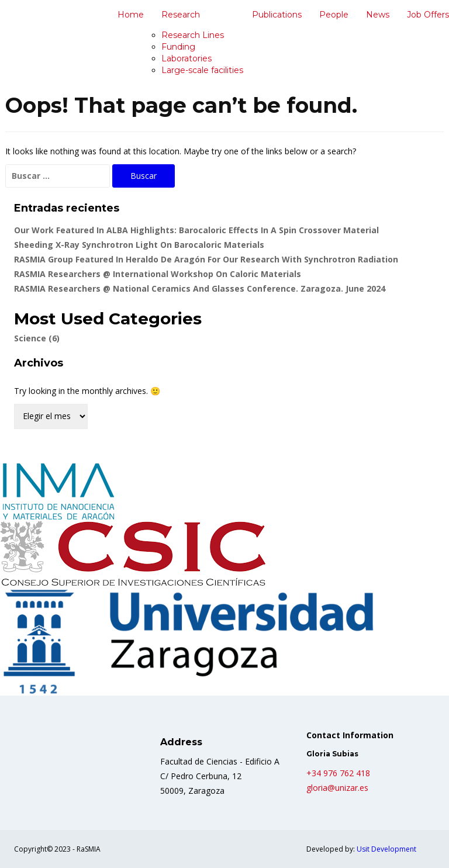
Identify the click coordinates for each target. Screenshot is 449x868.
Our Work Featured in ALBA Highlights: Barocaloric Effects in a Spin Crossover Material (196, 230)
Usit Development (386, 849)
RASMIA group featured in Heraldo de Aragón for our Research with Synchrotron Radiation (206, 259)
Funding (178, 47)
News (378, 15)
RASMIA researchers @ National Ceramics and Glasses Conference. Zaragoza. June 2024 (200, 288)
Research (181, 15)
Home (131, 15)
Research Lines (193, 35)
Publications (277, 15)
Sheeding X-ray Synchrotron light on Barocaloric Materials (139, 245)
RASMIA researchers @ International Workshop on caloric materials (158, 274)
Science (37, 338)
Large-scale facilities (202, 70)
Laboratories (186, 58)
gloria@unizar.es (337, 788)
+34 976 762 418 (338, 773)
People (334, 15)
